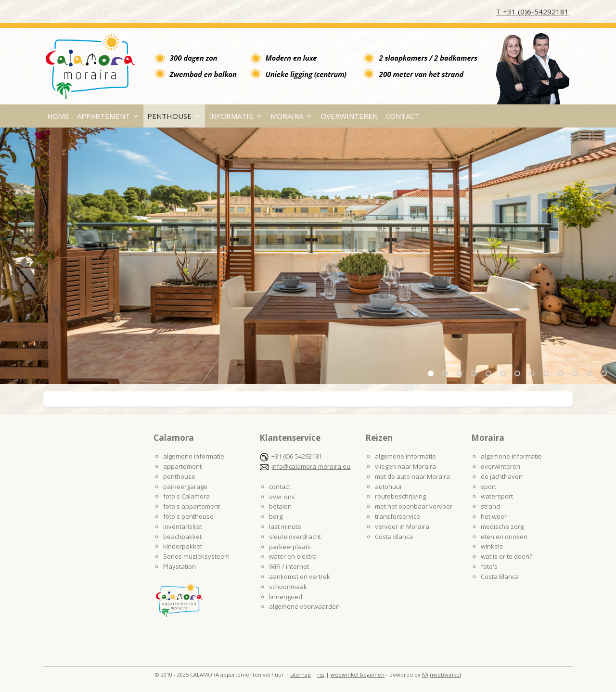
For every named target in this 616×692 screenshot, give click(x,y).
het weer (494, 516)
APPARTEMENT (108, 116)
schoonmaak (288, 587)
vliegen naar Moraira (405, 466)
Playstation (180, 566)
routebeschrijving (400, 496)
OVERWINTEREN (349, 116)
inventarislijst (183, 526)
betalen (280, 506)
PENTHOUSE (174, 116)
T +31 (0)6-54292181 (533, 12)
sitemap (301, 674)
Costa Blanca (394, 537)
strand (490, 506)
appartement (182, 466)
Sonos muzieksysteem (196, 556)
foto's (489, 566)
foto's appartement (192, 506)
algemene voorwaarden (304, 606)
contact (280, 487)
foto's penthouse (188, 516)
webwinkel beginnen (358, 674)
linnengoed (286, 597)
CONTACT (402, 116)
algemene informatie (194, 456)
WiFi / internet (289, 566)
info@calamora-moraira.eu (311, 466)
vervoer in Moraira (402, 526)
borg (276, 516)
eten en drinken (504, 537)
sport (488, 487)
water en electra (293, 556)
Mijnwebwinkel (442, 674)
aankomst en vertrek (300, 577)
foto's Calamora (186, 496)
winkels (492, 546)
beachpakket (182, 537)
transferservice (398, 516)
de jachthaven (502, 476)
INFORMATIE (236, 116)
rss (321, 674)
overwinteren (500, 466)
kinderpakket (183, 546)
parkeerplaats (290, 547)
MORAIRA (292, 116)
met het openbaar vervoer (414, 506)
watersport (497, 496)
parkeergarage (185, 487)
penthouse (179, 476)
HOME (58, 116)
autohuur (389, 487)
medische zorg (502, 526)
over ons (282, 497)
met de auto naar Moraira (412, 476)
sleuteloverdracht (295, 537)
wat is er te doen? (507, 556)
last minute (285, 526)
